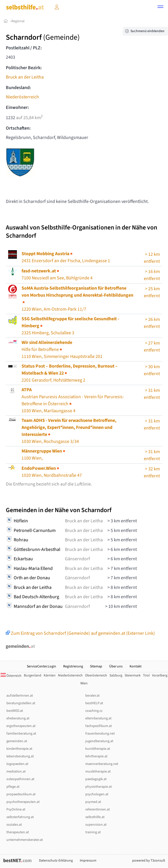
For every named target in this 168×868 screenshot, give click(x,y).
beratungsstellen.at (21, 703)
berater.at (92, 696)
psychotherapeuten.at (23, 802)
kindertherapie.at (19, 749)
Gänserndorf (77, 559)
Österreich (11, 676)
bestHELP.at (94, 703)
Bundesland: (18, 88)
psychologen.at (97, 794)
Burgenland (33, 675)
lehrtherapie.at (96, 756)
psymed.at (93, 802)
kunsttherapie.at (98, 749)
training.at (93, 832)
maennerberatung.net (102, 764)
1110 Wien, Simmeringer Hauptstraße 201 (62, 349)
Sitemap (96, 666)
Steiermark (133, 675)
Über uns (116, 666)
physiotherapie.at (99, 787)
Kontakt (136, 666)
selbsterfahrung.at (20, 817)
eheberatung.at (18, 718)
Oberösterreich (96, 675)
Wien (84, 683)
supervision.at (96, 825)
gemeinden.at (17, 741)
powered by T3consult (149, 861)
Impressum (88, 861)
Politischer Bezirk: (24, 68)
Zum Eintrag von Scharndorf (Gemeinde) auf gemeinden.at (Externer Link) (80, 633)
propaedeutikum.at (21, 794)
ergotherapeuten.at (21, 726)
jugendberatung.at (99, 741)
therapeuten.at (18, 832)
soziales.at (14, 825)
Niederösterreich (22, 97)
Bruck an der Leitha (25, 77)
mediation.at (16, 772)
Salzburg (116, 675)
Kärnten (50, 675)
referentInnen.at (98, 809)
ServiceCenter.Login (41, 666)
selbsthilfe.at (95, 817)
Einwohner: (17, 107)
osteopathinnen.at (20, 779)
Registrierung (73, 666)
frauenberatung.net (100, 734)
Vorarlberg (160, 675)
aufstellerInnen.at (20, 696)
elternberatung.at (98, 718)
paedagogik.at (96, 779)
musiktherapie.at (98, 772)
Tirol (146, 675)
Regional (18, 21)
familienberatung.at (21, 734)
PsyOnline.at (16, 809)
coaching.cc (94, 711)
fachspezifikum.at (99, 726)
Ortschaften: (18, 128)
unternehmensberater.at (25, 840)
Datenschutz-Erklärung (56, 861)
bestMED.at (15, 711)
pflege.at (13, 787)
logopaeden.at (17, 764)
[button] (160, 8)
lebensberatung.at (20, 756)
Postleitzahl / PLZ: (24, 48)
